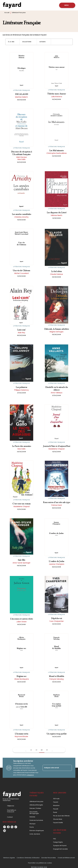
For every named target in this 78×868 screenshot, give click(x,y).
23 (36, 750)
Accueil (7, 13)
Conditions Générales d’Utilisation (28, 858)
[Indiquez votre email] (55, 768)
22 (31, 750)
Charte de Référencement (66, 858)
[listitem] (5, 827)
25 (47, 750)
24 (42, 750)
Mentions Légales (9, 858)
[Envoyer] (69, 768)
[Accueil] (12, 5)
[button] (12, 42)
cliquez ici (30, 775)
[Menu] (67, 5)
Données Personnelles (49, 858)
